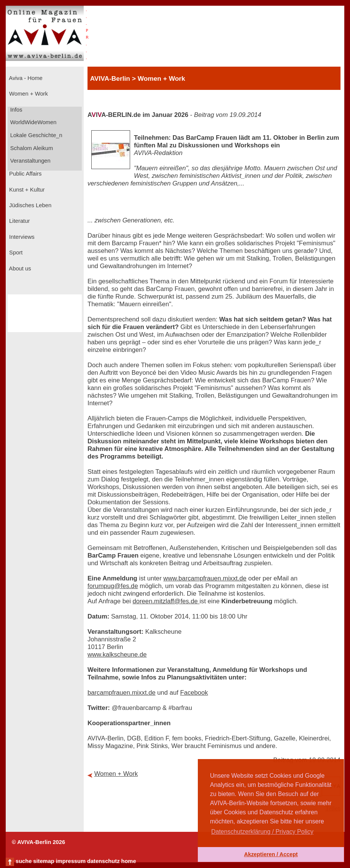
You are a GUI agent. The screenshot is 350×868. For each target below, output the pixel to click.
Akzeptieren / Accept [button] (271, 854)
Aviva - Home (25, 78)
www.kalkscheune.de (117, 655)
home (128, 861)
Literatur (19, 221)
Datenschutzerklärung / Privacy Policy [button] (262, 832)
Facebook (194, 693)
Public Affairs (25, 174)
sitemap (44, 861)
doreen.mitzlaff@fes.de (166, 601)
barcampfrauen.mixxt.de (122, 693)
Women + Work (28, 94)
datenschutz (103, 861)
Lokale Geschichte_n (36, 135)
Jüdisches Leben (29, 205)
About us (19, 269)
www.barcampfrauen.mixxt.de (205, 578)
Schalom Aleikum (31, 148)
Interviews (21, 237)
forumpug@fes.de (113, 586)
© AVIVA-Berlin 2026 (38, 842)
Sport (15, 253)
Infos (16, 110)
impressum (71, 861)
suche (24, 861)
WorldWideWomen (33, 122)
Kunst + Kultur (26, 190)
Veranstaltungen (30, 161)
